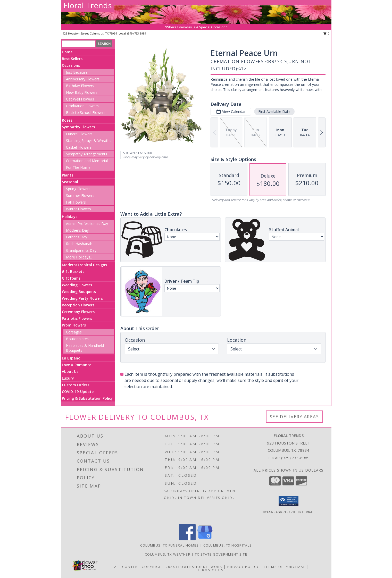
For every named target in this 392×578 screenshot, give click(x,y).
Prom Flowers (74, 325)
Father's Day (77, 237)
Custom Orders (76, 385)
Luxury (68, 378)
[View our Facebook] (187, 539)
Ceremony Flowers (78, 312)
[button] (289, 501)
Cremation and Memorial (87, 161)
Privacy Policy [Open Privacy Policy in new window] (243, 567)
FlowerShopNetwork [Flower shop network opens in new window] (199, 567)
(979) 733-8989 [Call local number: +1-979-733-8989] (137, 33)
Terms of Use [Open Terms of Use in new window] (212, 570)
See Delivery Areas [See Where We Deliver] (294, 417)
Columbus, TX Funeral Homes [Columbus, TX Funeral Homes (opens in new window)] (170, 545)
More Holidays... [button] (79, 257)
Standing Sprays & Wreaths (89, 141)
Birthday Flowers (80, 86)
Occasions (71, 65)
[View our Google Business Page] (205, 539)
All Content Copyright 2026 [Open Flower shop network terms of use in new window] (145, 567)
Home (67, 52)
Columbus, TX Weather (168, 554)
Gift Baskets (73, 271)
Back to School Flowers (86, 112)
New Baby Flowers (82, 92)
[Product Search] (79, 44)
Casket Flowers (79, 147)
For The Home (78, 167)
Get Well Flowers (80, 99)
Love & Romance (77, 365)
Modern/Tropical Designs (84, 265)
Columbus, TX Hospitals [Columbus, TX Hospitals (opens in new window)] (228, 545)
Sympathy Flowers (78, 127)
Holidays (70, 217)
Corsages (74, 332)
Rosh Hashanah (79, 244)
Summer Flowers (80, 195)
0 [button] (326, 33)
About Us (70, 371)
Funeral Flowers (79, 134)
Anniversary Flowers (83, 79)
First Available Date (274, 111)
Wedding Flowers (77, 285)
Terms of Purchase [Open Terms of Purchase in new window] (285, 567)
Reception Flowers (78, 305)
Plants (68, 175)
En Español (72, 358)
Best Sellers (72, 59)
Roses (67, 120)
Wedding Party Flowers (82, 298)
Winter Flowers (78, 209)
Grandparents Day (81, 250)
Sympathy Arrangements (87, 154)
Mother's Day (77, 230)
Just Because (77, 72)
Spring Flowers (78, 189)
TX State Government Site (221, 554)
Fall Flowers (76, 202)
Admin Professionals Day (87, 224)
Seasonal (70, 182)
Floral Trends (88, 5)
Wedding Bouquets (79, 292)
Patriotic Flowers (77, 318)
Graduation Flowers (82, 106)
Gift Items (71, 278)
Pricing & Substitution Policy (87, 398)
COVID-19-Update (78, 392)
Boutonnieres (77, 339)
